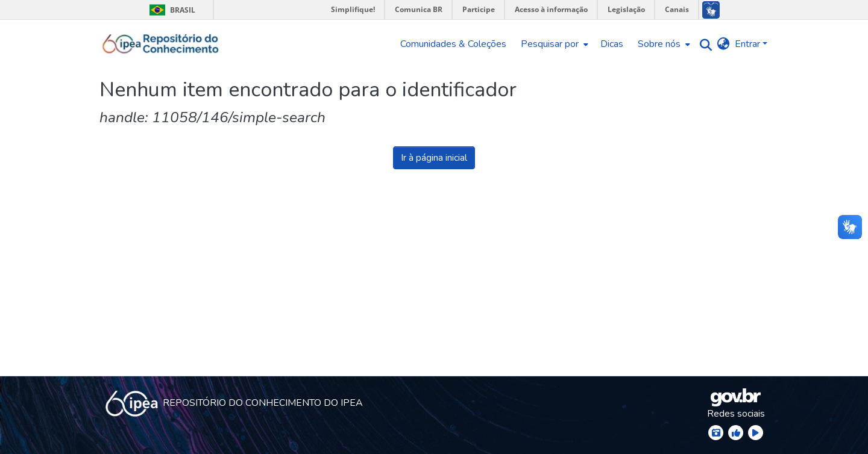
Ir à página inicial (434, 158)
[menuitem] (553, 44)
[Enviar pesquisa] (703, 44)
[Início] (161, 44)
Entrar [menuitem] (747, 44)
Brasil (170, 10)
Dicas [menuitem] (612, 44)
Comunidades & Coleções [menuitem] (453, 44)
